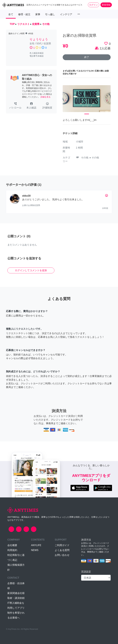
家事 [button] (38, 14)
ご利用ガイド (62, 545)
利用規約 (12, 550)
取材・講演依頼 (16, 598)
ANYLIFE (36, 545)
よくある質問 (62, 550)
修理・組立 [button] (24, 14)
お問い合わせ (62, 555)
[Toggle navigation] (114, 5)
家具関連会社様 (16, 593)
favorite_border (106, 43)
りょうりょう (39, 39)
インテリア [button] (66, 14)
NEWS (35, 550)
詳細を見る (46, 97)
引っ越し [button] (50, 14)
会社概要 (12, 545)
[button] (15, 106)
